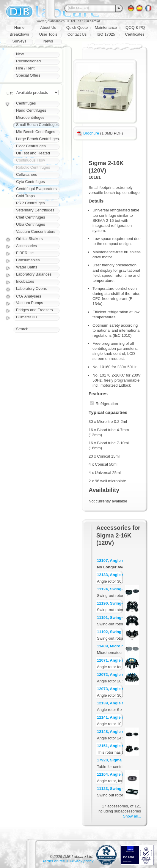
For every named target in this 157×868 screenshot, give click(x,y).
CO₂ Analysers (29, 296)
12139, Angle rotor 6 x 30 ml (123, 703)
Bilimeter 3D (27, 317)
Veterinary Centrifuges (35, 210)
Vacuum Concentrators (36, 231)
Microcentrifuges (30, 117)
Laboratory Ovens (31, 288)
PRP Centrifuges (30, 203)
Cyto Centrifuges (30, 182)
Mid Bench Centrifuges (36, 132)
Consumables (28, 260)
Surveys (19, 41)
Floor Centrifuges (31, 146)
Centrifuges (26, 103)
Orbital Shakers (29, 239)
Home (19, 27)
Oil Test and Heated (33, 153)
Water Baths (27, 267)
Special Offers (28, 75)
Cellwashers (27, 174)
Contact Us (77, 34)
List (10, 93)
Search (22, 329)
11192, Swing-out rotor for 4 (123, 632)
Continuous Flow (30, 160)
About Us (48, 27)
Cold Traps (25, 196)
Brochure (88, 133)
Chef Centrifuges (31, 217)
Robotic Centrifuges (33, 167)
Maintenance (106, 27)
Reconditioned (28, 61)
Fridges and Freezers (34, 310)
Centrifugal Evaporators (36, 189)
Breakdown (19, 34)
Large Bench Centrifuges (37, 139)
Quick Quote (77, 27)
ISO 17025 (106, 34)
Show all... (132, 816)
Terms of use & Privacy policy (68, 861)
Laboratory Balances (34, 274)
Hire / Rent (25, 68)
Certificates (135, 34)
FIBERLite (25, 253)
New (20, 54)
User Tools (48, 34)
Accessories (26, 246)
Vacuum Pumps (30, 303)
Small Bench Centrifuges (37, 125)
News (48, 41)
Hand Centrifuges (31, 110)
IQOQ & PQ (135, 27)
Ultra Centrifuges (31, 224)
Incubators (25, 281)
